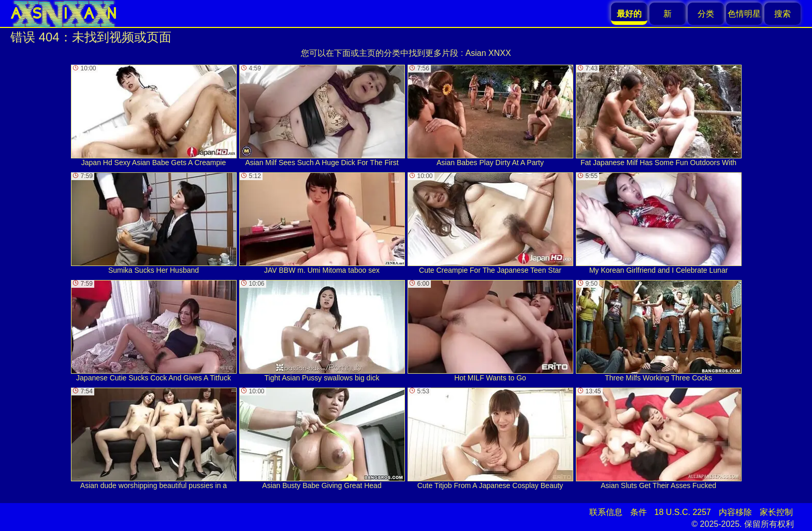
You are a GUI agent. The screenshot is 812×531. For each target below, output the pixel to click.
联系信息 (606, 512)
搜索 (782, 14)
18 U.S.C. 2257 (683, 512)
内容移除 (735, 512)
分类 (706, 14)
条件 (639, 512)
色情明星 (744, 14)
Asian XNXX (488, 53)
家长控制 (776, 512)
